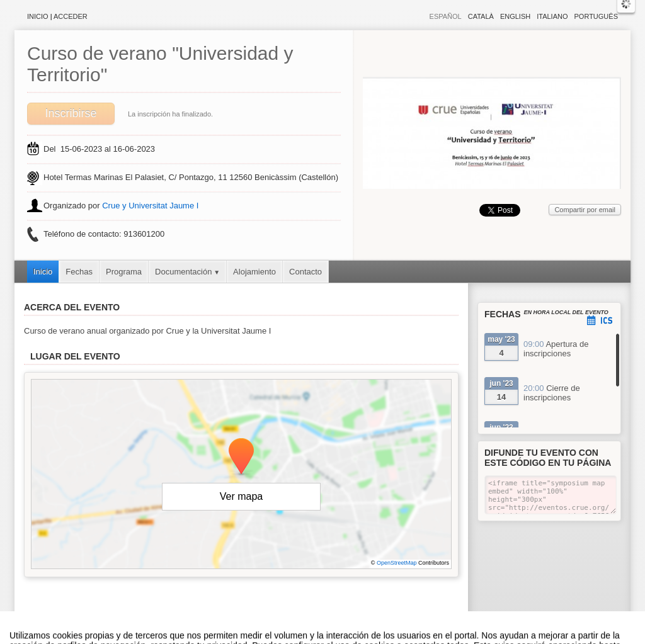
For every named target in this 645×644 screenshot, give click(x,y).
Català (481, 16)
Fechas (79, 272)
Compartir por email (585, 210)
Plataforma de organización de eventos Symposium (329, 637)
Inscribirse (71, 113)
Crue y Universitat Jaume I (150, 206)
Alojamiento (254, 272)
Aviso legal (197, 637)
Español (446, 16)
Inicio (38, 16)
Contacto (305, 272)
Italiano (552, 16)
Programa (124, 272)
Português (596, 16)
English (515, 16)
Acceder (71, 16)
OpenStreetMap (397, 563)
